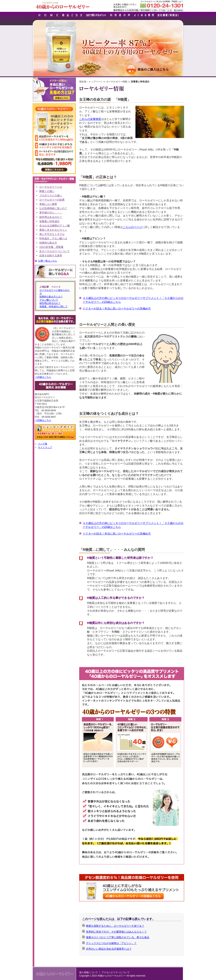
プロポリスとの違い (51, 195)
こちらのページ (132, 227)
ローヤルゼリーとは (51, 187)
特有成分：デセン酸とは (53, 238)
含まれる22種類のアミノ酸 (55, 226)
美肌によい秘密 (48, 204)
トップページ (96, 82)
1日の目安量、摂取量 (51, 247)
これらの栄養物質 (90, 119)
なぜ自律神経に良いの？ (53, 208)
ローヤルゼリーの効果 (52, 200)
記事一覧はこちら (48, 261)
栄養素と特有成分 (49, 221)
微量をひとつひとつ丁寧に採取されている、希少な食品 (118, 937)
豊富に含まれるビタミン (53, 230)
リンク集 (43, 444)
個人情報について (89, 972)
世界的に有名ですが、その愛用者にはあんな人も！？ (116, 932)
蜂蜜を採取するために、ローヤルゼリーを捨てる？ (115, 926)
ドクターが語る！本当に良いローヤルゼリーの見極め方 (117, 308)
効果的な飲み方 (48, 243)
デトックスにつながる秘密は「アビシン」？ (111, 943)
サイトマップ (45, 447)
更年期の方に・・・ (51, 213)
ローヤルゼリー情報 (117, 82)
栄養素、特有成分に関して (54, 307)
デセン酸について (49, 300)
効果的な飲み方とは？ (51, 297)
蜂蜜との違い (47, 191)
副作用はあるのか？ (51, 217)
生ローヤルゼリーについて (54, 251)
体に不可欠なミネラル (52, 234)
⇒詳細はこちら (43, 377)
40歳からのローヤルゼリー (112, 976)
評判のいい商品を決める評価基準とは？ (109, 949)
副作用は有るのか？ (50, 303)
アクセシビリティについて (116, 972)
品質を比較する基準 (51, 255)
